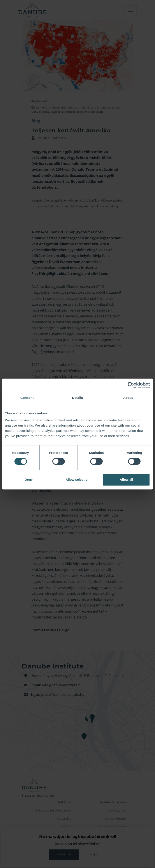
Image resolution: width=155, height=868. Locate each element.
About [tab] (128, 398)
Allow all (126, 480)
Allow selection (77, 480)
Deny (29, 480)
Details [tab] (77, 398)
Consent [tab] (27, 398)
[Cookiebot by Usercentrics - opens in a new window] (131, 385)
